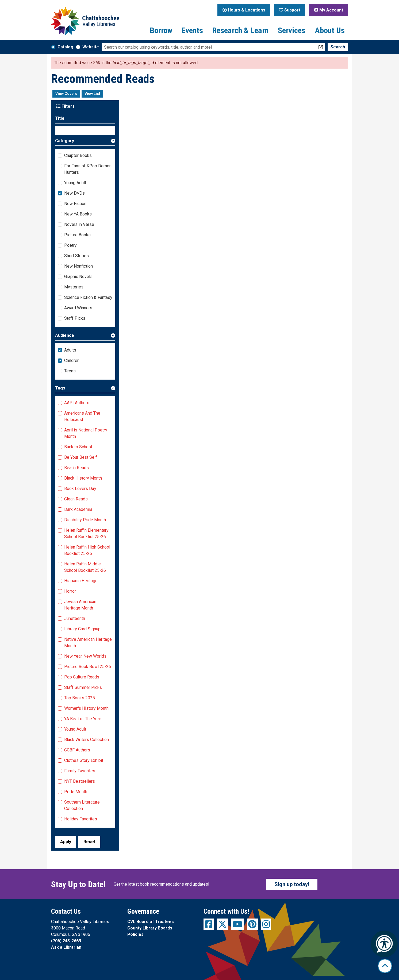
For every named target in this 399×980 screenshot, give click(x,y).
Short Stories (76, 256)
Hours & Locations (244, 10)
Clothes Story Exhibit (84, 760)
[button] (85, 142)
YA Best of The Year (83, 719)
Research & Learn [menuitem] (240, 30)
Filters (65, 106)
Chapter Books (78, 155)
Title (60, 118)
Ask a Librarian (66, 947)
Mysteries (74, 287)
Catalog (65, 47)
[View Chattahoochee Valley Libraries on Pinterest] (252, 924)
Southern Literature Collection (82, 805)
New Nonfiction (78, 266)
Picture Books (77, 235)
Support (290, 10)
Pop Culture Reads (82, 677)
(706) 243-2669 (66, 941)
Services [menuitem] (292, 30)
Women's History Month (86, 708)
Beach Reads (76, 468)
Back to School (78, 447)
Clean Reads (76, 499)
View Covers (66, 94)
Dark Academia (78, 509)
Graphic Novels (78, 277)
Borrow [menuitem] (161, 30)
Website (91, 47)
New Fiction (75, 204)
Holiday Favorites (81, 819)
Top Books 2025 (80, 698)
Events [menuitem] (192, 30)
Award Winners (78, 308)
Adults (70, 350)
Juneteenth (75, 618)
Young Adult (75, 183)
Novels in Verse (79, 224)
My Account (329, 10)
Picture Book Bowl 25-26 (88, 667)
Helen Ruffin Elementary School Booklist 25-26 (86, 533)
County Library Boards (150, 928)
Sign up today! (292, 884)
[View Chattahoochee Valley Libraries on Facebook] (209, 924)
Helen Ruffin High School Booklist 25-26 (87, 550)
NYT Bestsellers (80, 781)
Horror (70, 591)
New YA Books (78, 214)
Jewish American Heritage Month (80, 605)
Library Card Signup (82, 629)
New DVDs (74, 193)
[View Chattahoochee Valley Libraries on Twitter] (222, 924)
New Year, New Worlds (85, 656)
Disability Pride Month (85, 520)
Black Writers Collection (87, 740)
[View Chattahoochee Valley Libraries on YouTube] (237, 924)
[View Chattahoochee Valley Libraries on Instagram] (266, 924)
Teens (70, 371)
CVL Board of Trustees (151, 922)
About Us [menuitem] (330, 30)
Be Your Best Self (81, 457)
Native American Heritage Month (88, 643)
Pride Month (76, 792)
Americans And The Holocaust (82, 416)
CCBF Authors (77, 750)
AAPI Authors (77, 403)
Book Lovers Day (80, 489)
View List (92, 94)
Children (72, 360)
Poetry (70, 245)
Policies (135, 934)
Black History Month (83, 478)
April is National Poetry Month (86, 433)
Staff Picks (75, 318)
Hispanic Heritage (81, 581)
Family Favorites (80, 771)
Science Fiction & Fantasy (88, 297)
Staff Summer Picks (83, 687)
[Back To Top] (385, 966)
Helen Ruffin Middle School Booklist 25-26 (85, 567)
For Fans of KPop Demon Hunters (88, 169)
